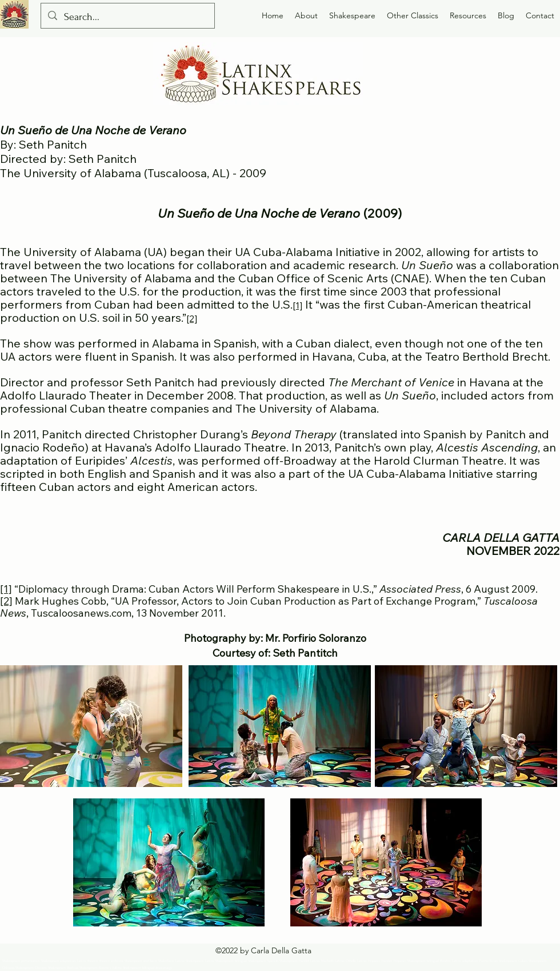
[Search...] (127, 17)
